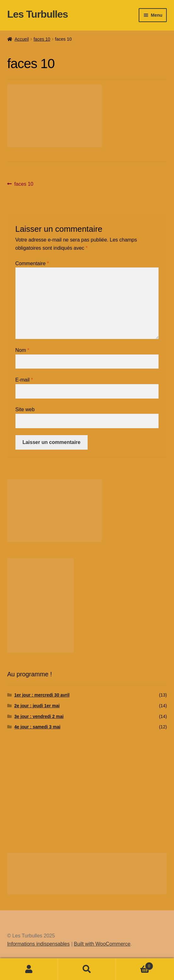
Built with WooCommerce (102, 944)
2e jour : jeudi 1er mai (37, 706)
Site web (25, 409)
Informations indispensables (38, 944)
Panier (135, 965)
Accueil (22, 39)
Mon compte (29, 969)
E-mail (24, 380)
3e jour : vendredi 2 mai (39, 716)
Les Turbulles (38, 14)
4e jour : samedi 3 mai (37, 727)
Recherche (87, 969)
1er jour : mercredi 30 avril (42, 695)
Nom (22, 350)
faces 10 (42, 39)
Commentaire (32, 263)
